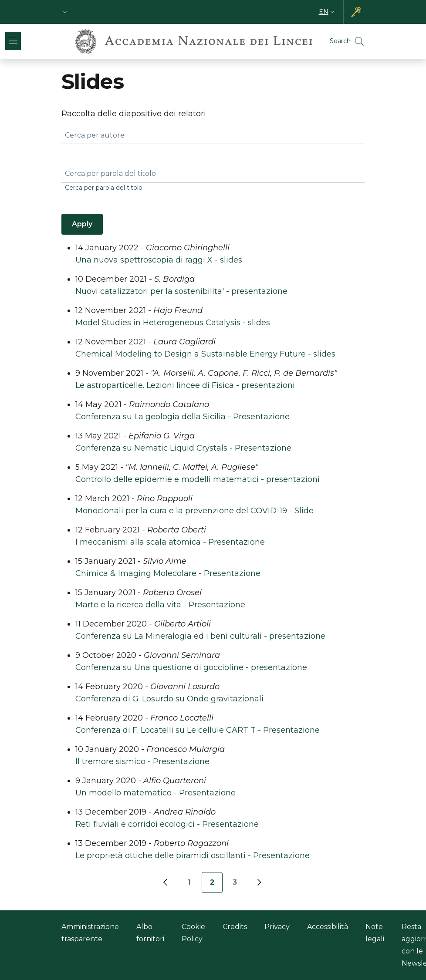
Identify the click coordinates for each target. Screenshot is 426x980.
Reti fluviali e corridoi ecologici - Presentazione (167, 824)
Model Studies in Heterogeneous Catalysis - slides (173, 323)
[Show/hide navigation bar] (13, 41)
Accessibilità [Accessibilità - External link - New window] (328, 927)
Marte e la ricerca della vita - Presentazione (160, 605)
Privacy (277, 927)
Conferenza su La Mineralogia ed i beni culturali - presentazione (200, 636)
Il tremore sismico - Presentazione (142, 761)
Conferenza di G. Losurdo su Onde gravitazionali (169, 699)
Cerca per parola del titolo (110, 173)
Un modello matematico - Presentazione (156, 793)
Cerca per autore (95, 135)
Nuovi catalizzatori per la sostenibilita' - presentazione (181, 291)
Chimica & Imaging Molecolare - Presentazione (168, 573)
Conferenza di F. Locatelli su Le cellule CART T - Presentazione (198, 730)
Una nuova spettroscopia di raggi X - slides (159, 260)
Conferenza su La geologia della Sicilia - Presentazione (183, 417)
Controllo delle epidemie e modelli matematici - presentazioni (198, 479)
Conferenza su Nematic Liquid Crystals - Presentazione (183, 448)
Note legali (375, 933)
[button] (65, 12)
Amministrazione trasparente (90, 933)
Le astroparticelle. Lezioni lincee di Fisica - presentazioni (185, 385)
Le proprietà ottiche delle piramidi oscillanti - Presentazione (193, 855)
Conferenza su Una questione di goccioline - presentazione (191, 667)
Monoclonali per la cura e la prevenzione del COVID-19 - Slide (194, 511)
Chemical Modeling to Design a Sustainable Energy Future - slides (205, 354)
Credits (235, 927)
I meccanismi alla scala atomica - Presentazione (170, 542)
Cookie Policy (193, 933)
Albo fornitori (150, 933)
